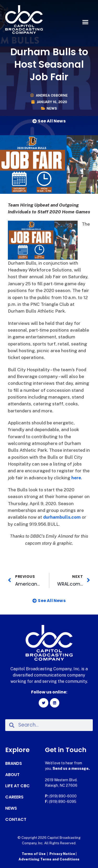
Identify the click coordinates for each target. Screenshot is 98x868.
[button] (85, 22)
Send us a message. (71, 768)
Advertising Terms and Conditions (49, 859)
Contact (16, 820)
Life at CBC (18, 786)
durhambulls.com (62, 517)
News (52, 109)
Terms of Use (34, 854)
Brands (14, 764)
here (76, 478)
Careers (14, 797)
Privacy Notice (63, 854)
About (12, 775)
